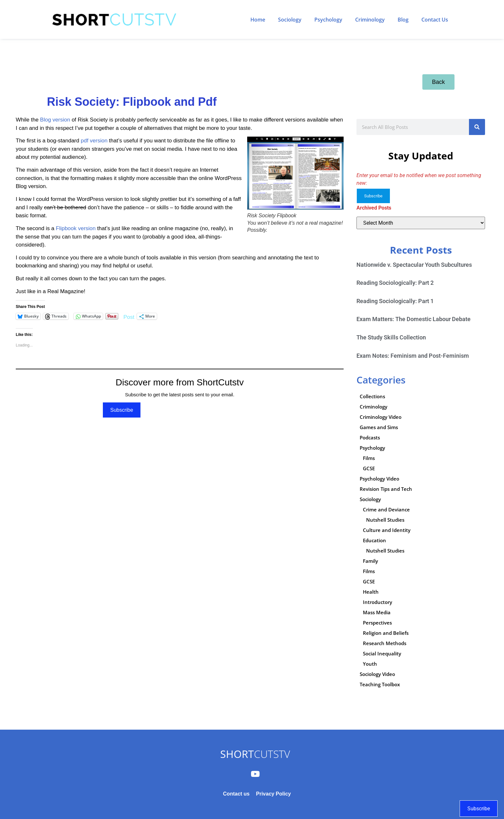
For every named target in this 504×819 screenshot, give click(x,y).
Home (258, 20)
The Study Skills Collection (391, 337)
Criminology (370, 20)
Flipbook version (76, 228)
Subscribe (122, 410)
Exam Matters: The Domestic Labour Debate (414, 319)
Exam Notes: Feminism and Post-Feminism (413, 356)
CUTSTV (255, 754)
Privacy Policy (273, 794)
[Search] (477, 127)
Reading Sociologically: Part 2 (395, 283)
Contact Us (435, 20)
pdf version (94, 141)
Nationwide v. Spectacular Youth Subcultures (414, 265)
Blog (403, 20)
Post (129, 316)
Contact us (236, 794)
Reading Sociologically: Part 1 (395, 301)
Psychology (328, 20)
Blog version (55, 120)
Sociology (290, 20)
